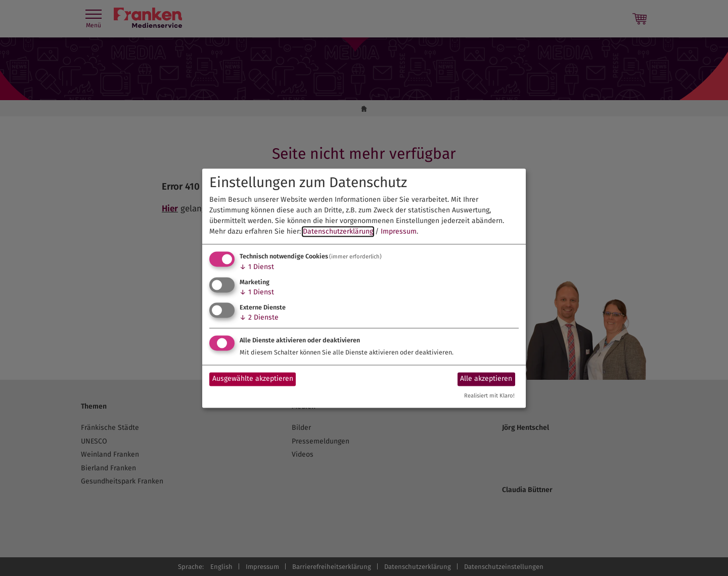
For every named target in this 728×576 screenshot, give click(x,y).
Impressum (399, 232)
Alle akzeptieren (486, 379)
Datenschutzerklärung (338, 232)
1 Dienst (257, 267)
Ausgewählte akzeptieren (253, 379)
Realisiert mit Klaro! (489, 396)
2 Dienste (259, 317)
